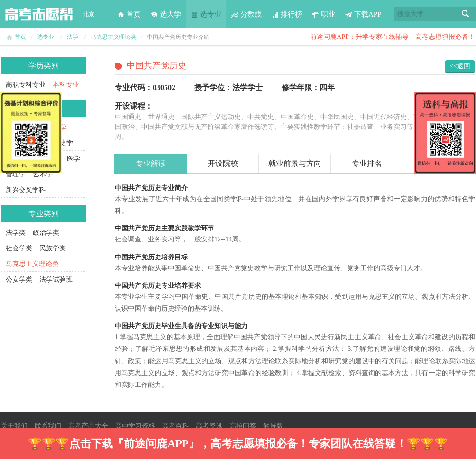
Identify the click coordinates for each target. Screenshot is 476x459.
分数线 (246, 14)
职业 (323, 14)
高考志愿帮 (39, 14)
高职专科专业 (26, 85)
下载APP (363, 14)
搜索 (466, 14)
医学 (73, 159)
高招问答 (243, 426)
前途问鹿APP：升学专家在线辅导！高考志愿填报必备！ (393, 37)
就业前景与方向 (295, 163)
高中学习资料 (135, 426)
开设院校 (223, 163)
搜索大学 (411, 14)
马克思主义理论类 (113, 37)
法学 (73, 37)
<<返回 (460, 66)
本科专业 (66, 85)
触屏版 (273, 426)
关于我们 (14, 426)
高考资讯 (209, 426)
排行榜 (287, 14)
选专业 (206, 14)
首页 (129, 14)
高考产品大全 (88, 426)
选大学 (166, 14)
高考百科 (175, 426)
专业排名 (367, 163)
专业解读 (151, 163)
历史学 (63, 143)
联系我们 (48, 426)
